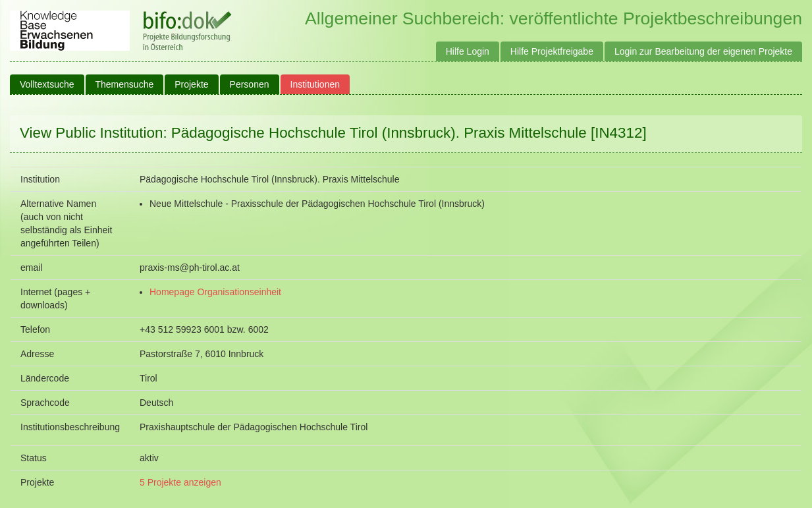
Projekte (191, 84)
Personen (250, 84)
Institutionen (315, 84)
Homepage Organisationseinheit (215, 292)
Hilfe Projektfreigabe (552, 51)
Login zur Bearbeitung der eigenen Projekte (703, 51)
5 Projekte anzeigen (180, 482)
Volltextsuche (47, 84)
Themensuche (125, 84)
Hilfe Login (468, 51)
